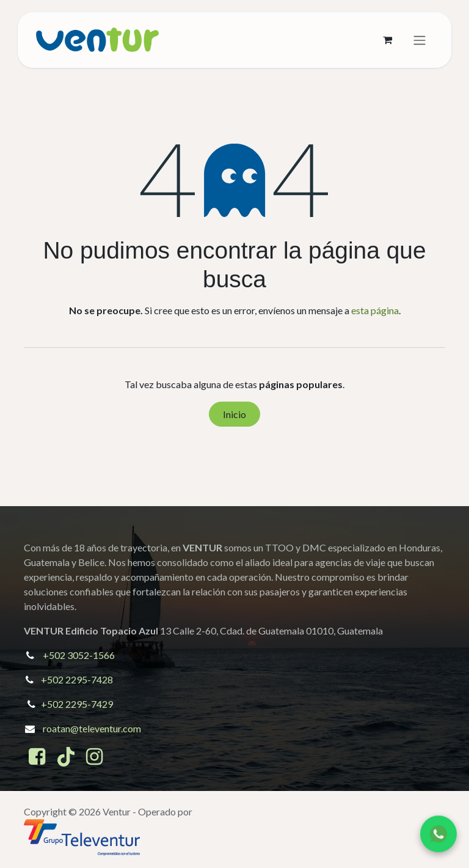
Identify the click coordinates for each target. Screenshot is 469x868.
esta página (375, 310)
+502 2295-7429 (77, 704)
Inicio (234, 414)
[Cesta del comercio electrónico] (387, 40)
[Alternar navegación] (420, 40)
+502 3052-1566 (79, 655)
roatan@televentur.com (92, 728)
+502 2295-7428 (77, 679)
